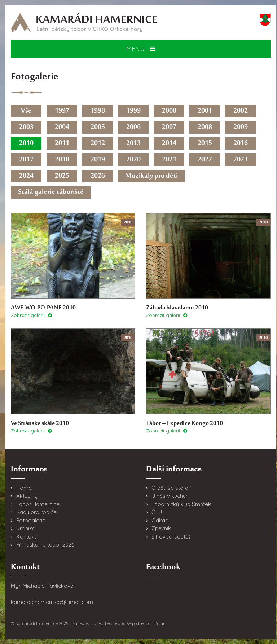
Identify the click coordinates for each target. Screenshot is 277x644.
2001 (205, 111)
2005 (98, 127)
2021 (169, 160)
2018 (62, 160)
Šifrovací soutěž (171, 537)
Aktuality (27, 496)
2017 (26, 160)
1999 (133, 111)
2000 (169, 111)
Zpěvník (161, 528)
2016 (241, 143)
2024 (26, 176)
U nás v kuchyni (171, 496)
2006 (133, 127)
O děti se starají (171, 488)
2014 (169, 143)
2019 (98, 160)
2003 (26, 127)
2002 (241, 111)
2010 (26, 143)
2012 (98, 143)
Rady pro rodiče (36, 512)
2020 (133, 160)
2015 (205, 143)
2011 (62, 143)
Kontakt (26, 537)
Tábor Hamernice (38, 504)
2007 (169, 127)
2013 (133, 143)
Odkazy (161, 520)
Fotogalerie (31, 520)
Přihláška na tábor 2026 (45, 545)
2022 (205, 160)
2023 (241, 160)
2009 (241, 127)
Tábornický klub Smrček (181, 504)
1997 (62, 111)
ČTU (157, 512)
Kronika (26, 528)
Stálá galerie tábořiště (51, 192)
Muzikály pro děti (151, 176)
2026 (98, 176)
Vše (26, 111)
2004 (62, 127)
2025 (62, 176)
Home (24, 488)
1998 (98, 111)
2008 (205, 127)
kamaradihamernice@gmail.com (52, 602)
